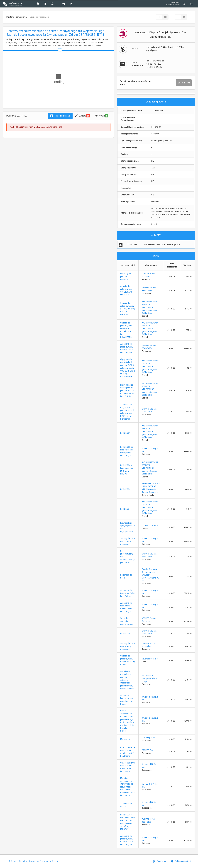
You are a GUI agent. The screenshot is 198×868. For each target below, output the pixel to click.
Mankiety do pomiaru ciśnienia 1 (126, 277)
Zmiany (83, 116)
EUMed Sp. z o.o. (149, 738)
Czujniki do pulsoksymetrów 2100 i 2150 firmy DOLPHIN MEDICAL (128, 309)
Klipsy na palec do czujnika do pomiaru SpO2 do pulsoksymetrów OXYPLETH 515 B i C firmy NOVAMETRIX (128, 368)
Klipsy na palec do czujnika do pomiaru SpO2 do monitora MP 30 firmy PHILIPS (128, 391)
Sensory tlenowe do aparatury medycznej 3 (127, 646)
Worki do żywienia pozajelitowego (127, 621)
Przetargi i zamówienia (17, 17)
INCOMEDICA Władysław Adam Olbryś (149, 679)
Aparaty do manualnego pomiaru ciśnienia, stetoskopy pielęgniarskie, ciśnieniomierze (127, 680)
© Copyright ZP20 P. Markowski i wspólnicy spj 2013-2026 (33, 861)
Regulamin (160, 861)
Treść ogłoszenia (60, 116)
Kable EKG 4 (125, 509)
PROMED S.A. (147, 750)
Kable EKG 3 (125, 489)
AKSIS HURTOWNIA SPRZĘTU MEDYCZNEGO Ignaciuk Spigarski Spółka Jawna (150, 307)
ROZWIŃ (58, 46)
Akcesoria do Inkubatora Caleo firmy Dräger (128, 593)
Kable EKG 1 (125, 433)
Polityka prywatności (182, 861)
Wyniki (101, 116)
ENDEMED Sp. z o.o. (150, 526)
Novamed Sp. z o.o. (150, 659)
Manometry (125, 739)
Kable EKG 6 (125, 634)
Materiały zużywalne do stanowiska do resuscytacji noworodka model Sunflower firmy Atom (127, 787)
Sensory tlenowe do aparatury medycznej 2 (127, 541)
